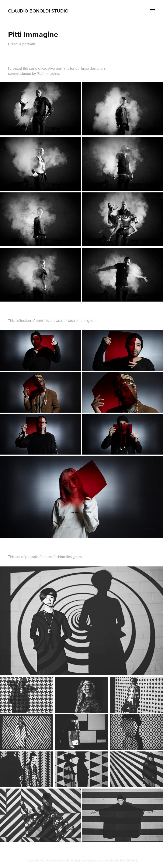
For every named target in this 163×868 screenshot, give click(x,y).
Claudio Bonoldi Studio (38, 11)
